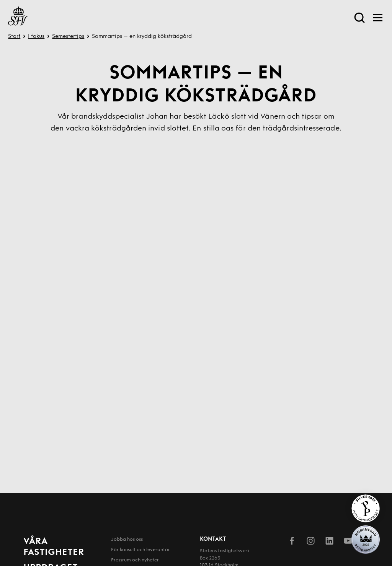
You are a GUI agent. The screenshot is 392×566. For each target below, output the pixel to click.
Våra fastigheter (54, 547)
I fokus (36, 37)
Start (14, 37)
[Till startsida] (18, 17)
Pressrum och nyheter (135, 560)
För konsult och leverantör (140, 550)
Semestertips (68, 37)
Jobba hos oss (127, 540)
